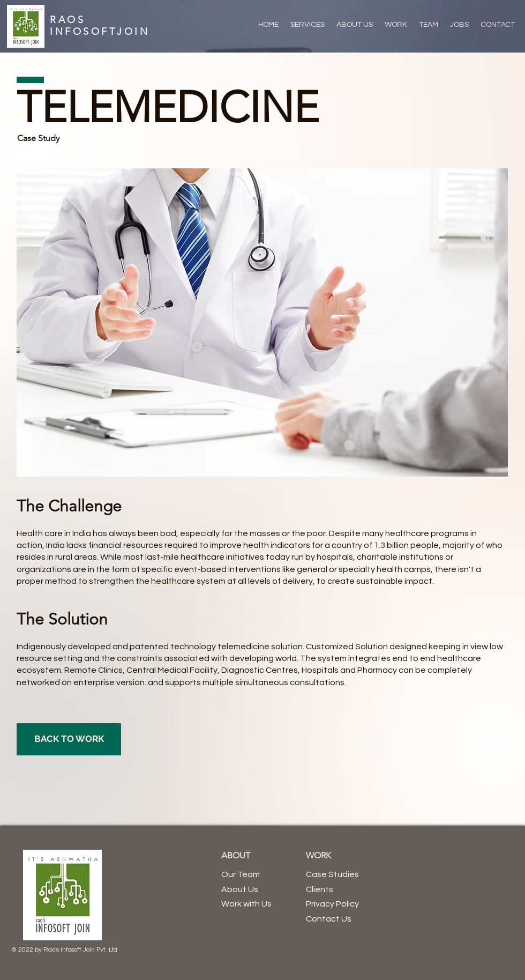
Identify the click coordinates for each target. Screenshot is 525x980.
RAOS (67, 20)
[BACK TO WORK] (69, 739)
